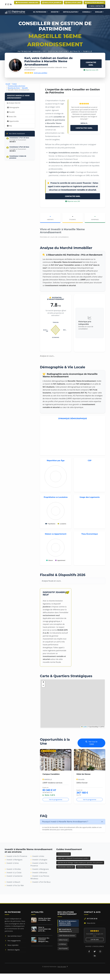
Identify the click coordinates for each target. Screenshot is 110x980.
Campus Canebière (51, 774)
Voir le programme (56, 800)
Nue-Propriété (63, 948)
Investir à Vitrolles (13, 869)
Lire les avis (95, 939)
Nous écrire (90, 923)
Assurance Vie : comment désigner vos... (44, 940)
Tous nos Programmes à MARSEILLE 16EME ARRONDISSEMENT (68, 923)
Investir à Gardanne (14, 876)
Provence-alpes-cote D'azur (17, 86)
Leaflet (84, 727)
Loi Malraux (62, 944)
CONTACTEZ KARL (91, 64)
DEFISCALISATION (70, 12)
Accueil (8, 84)
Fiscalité (11, 112)
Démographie (13, 107)
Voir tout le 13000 (91, 743)
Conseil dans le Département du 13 (65, 930)
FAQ (9, 126)
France (15, 84)
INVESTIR (55, 12)
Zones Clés (12, 117)
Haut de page (63, 967)
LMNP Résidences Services (67, 936)
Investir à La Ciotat (13, 873)
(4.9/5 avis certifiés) (40, 73)
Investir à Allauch (12, 882)
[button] (43, 682)
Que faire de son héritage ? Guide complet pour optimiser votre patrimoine (80, 863)
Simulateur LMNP (73, 3)
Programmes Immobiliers (27, 3)
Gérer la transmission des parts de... (45, 929)
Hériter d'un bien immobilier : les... (45, 919)
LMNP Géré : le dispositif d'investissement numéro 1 (73, 858)
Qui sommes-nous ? (13, 936)
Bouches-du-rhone (14, 88)
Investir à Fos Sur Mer (14, 885)
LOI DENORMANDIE (64, 854)
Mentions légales (12, 950)
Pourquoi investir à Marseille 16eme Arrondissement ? (65, 822)
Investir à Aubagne (39, 860)
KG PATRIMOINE (40, 12)
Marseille (25, 88)
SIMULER (99, 12)
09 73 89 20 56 (91, 919)
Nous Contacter (96, 6)
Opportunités (13, 121)
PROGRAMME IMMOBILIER (66, 867)
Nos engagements (13, 941)
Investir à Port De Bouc (41, 882)
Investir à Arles (37, 856)
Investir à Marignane (40, 869)
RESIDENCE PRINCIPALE (84, 867)
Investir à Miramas (39, 873)
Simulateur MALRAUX (94, 3)
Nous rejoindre (12, 945)
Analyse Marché (14, 103)
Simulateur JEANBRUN (52, 3)
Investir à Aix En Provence (16, 856)
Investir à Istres (12, 863)
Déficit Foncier (63, 940)
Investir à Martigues (14, 860)
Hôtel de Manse (83, 774)
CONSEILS (86, 12)
